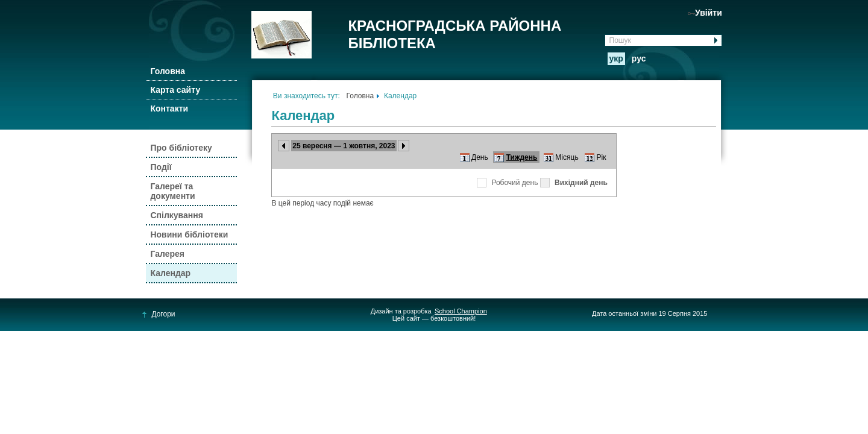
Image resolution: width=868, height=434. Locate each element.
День (480, 157)
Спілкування (176, 215)
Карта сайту (175, 90)
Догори (159, 314)
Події (161, 167)
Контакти (169, 108)
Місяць (567, 157)
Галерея (167, 254)
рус (639, 58)
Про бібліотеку (181, 148)
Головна (168, 71)
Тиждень (522, 157)
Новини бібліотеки (189, 234)
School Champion (461, 311)
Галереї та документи (172, 191)
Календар (170, 273)
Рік (602, 157)
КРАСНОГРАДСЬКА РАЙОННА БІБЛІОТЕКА (454, 34)
